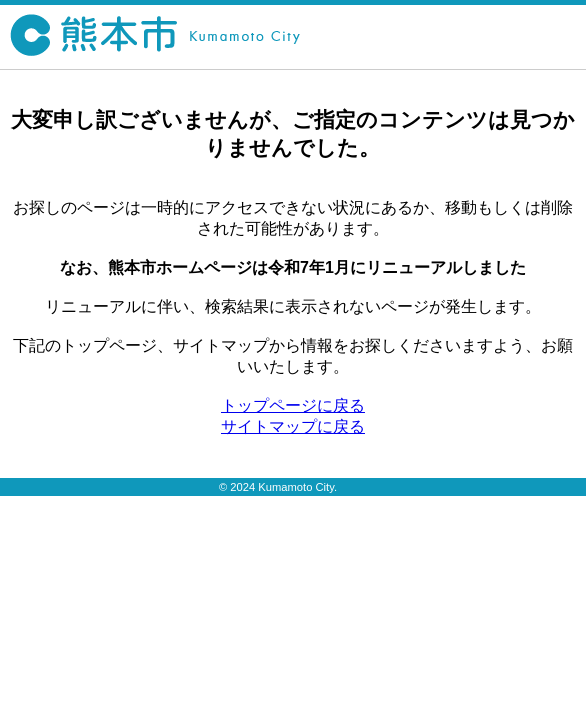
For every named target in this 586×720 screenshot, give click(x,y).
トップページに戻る (293, 405)
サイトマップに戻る (293, 426)
